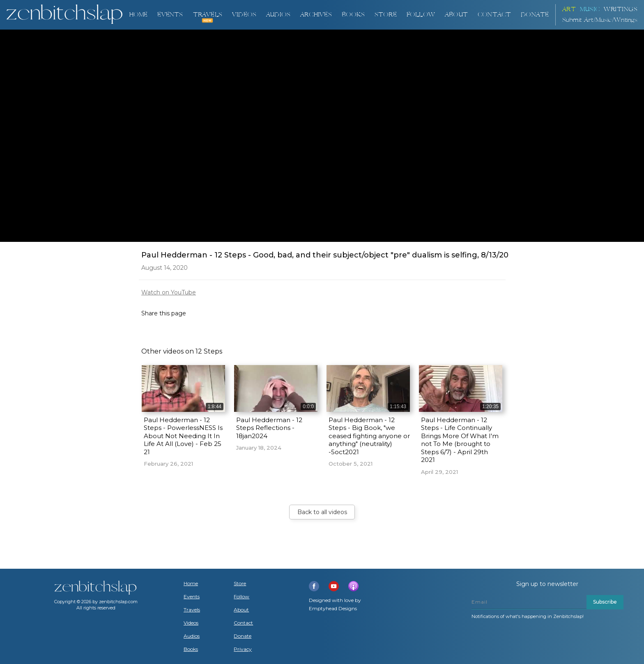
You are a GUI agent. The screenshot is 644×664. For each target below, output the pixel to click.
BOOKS (353, 15)
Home (138, 15)
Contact (494, 15)
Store (386, 15)
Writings (621, 9)
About (456, 15)
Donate (243, 636)
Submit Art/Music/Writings (600, 20)
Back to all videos (322, 512)
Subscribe (605, 602)
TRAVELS (208, 15)
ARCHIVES (316, 15)
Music (590, 9)
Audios (192, 636)
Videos (191, 623)
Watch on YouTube (169, 292)
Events (170, 15)
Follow (421, 15)
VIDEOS (244, 15)
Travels (192, 610)
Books (191, 649)
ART (569, 9)
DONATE (535, 15)
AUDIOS (278, 15)
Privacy (243, 649)
